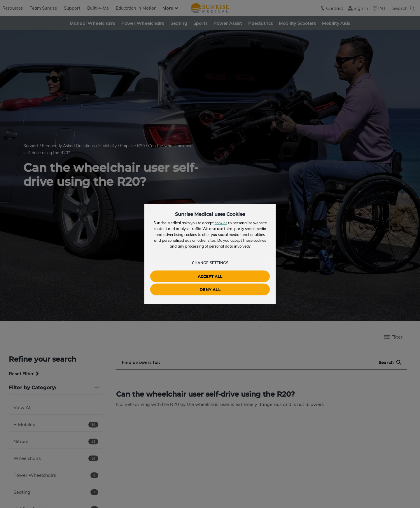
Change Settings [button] (210, 263)
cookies (221, 223)
